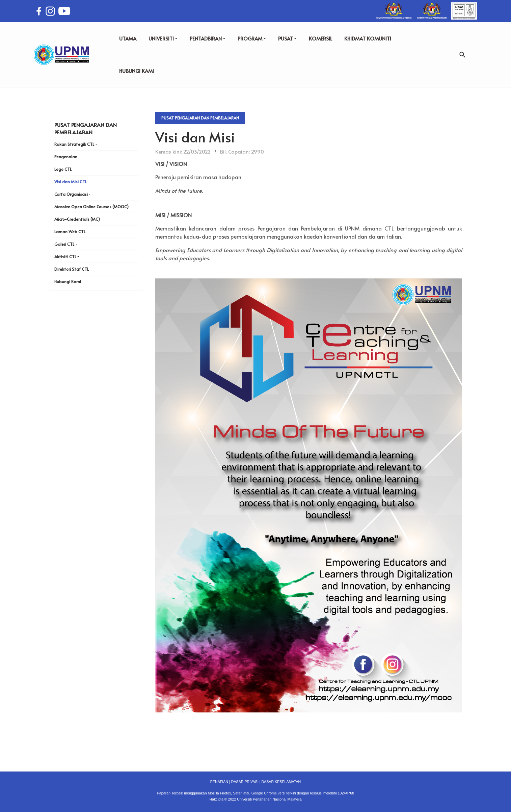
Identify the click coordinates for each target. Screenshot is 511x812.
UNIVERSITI (163, 38)
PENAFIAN (219, 782)
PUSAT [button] (287, 38)
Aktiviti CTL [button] (65, 256)
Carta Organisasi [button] (71, 194)
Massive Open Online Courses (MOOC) (91, 207)
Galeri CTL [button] (64, 244)
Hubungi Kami (68, 281)
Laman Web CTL (70, 232)
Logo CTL (63, 169)
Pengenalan (66, 157)
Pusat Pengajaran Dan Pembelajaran (200, 118)
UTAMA (128, 38)
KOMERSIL (320, 38)
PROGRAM (252, 38)
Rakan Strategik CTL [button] (74, 144)
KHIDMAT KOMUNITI (368, 38)
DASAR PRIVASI (245, 782)
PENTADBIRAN (208, 38)
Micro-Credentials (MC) (77, 219)
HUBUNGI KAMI (137, 71)
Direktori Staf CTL (72, 269)
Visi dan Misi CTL (71, 182)
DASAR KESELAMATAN (281, 782)
